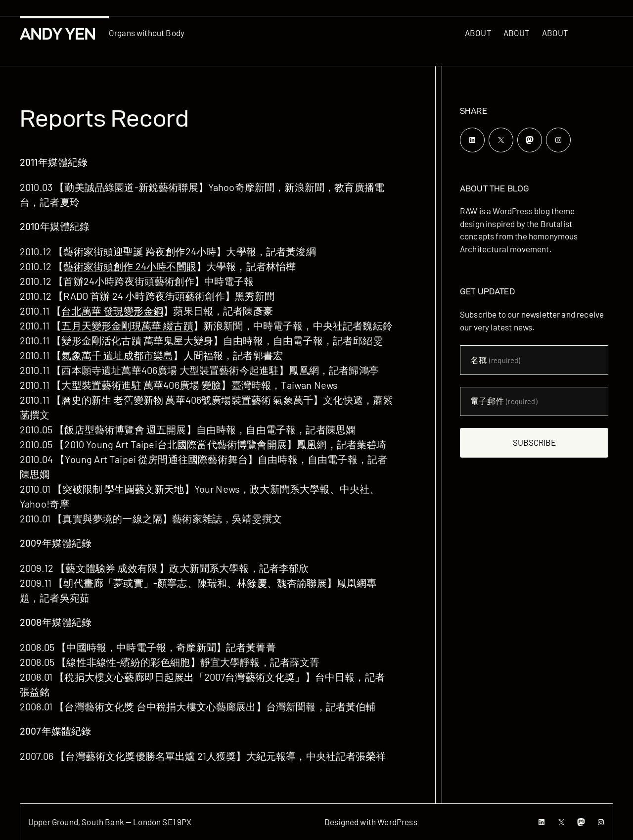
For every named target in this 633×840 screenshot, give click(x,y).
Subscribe (534, 442)
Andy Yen (58, 34)
